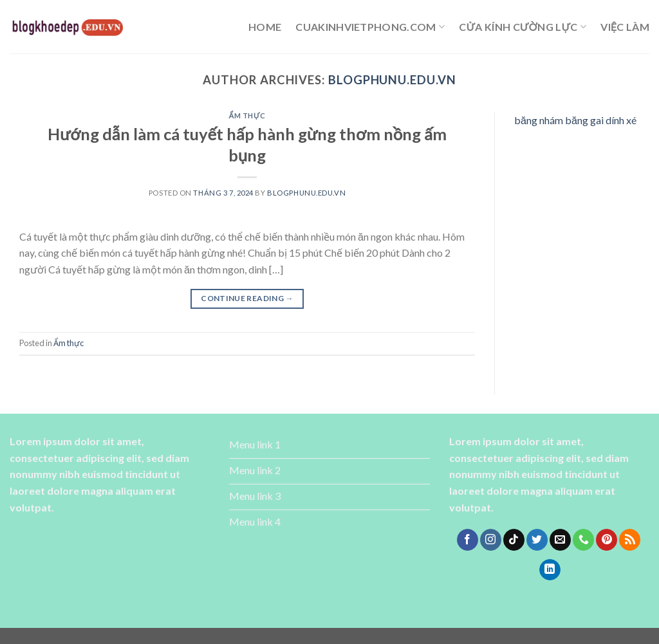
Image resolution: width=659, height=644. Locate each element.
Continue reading (247, 298)
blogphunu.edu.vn (392, 80)
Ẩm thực (247, 115)
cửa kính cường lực (523, 27)
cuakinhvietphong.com (370, 27)
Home (265, 27)
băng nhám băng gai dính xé (575, 120)
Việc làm (625, 27)
